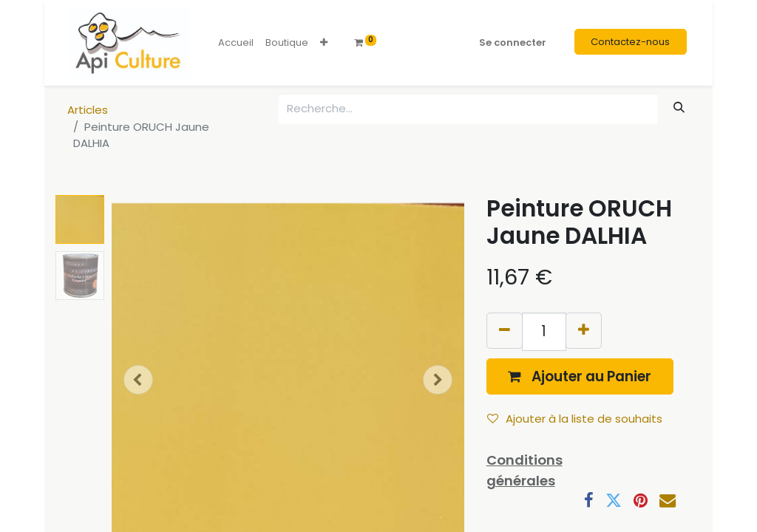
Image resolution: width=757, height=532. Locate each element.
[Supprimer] (505, 331)
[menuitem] (236, 43)
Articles (88, 110)
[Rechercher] (679, 108)
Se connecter (513, 42)
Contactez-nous (630, 42)
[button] (324, 43)
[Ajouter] (584, 331)
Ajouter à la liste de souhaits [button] (575, 419)
